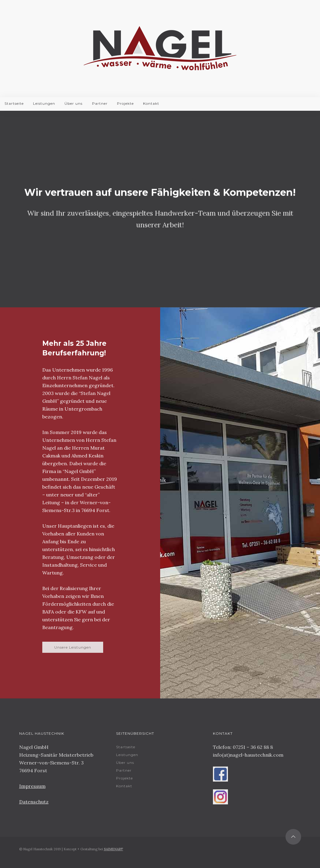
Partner (100, 103)
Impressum (32, 786)
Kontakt (151, 103)
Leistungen (44, 103)
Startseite (14, 103)
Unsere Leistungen (73, 647)
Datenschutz (34, 802)
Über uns (73, 103)
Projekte (125, 103)
